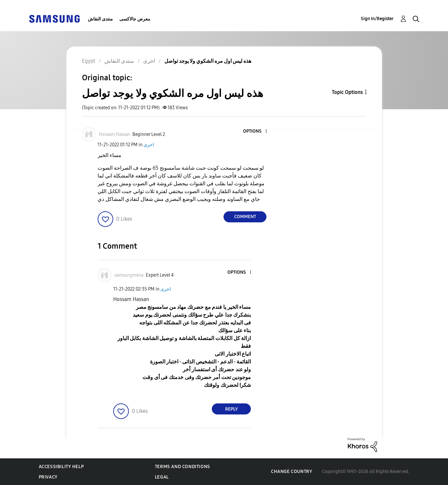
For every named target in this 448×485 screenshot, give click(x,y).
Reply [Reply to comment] (231, 409)
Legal (162, 477)
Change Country (292, 472)
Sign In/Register (377, 19)
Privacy (48, 477)
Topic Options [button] (347, 92)
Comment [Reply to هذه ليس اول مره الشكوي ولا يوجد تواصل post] (245, 217)
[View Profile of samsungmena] (129, 275)
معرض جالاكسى (135, 19)
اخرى (149, 145)
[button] (255, 131)
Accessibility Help (61, 467)
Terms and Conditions (183, 467)
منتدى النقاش (100, 19)
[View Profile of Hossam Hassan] (115, 134)
